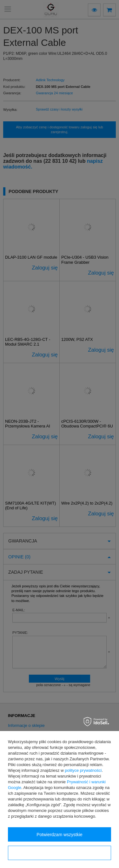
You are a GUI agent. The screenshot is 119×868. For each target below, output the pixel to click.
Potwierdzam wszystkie (60, 835)
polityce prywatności (83, 770)
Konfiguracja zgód (59, 853)
